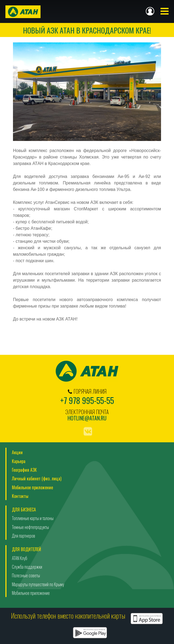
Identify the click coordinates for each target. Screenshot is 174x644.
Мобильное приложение (32, 487)
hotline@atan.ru (87, 418)
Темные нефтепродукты (30, 527)
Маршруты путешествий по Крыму (38, 584)
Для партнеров (24, 536)
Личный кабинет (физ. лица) (37, 478)
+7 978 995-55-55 (87, 400)
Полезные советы (26, 575)
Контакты (20, 496)
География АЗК (24, 470)
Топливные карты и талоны (33, 518)
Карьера (19, 461)
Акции (17, 452)
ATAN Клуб (20, 558)
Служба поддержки (27, 567)
